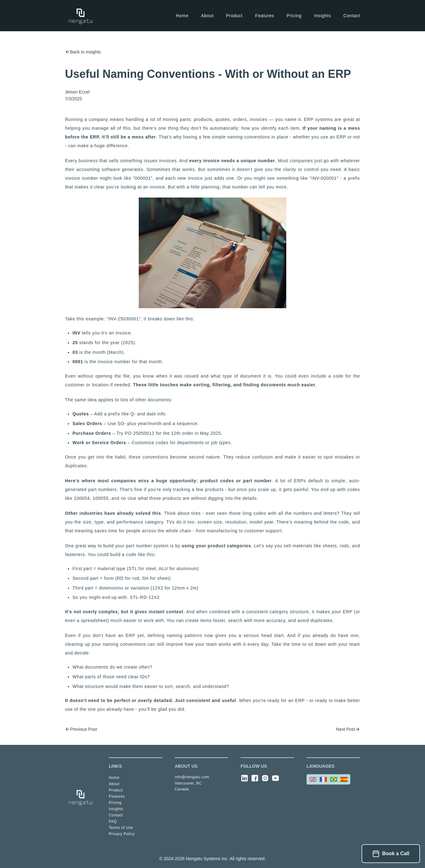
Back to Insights (83, 52)
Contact (352, 16)
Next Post (348, 729)
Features (265, 16)
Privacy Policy (122, 834)
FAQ (113, 821)
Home (182, 16)
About (207, 16)
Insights (322, 16)
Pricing (294, 16)
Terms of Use (121, 828)
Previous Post (81, 729)
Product (234, 16)
